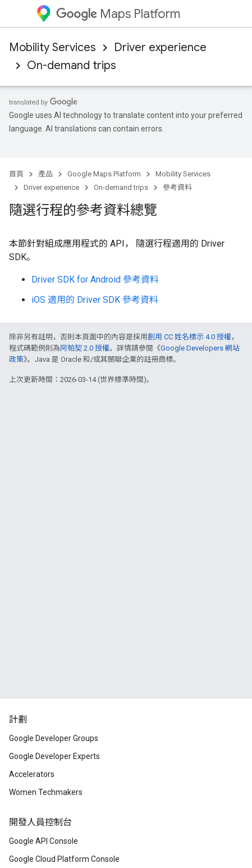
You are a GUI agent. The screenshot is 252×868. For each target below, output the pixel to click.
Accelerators (32, 774)
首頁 (16, 174)
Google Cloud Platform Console (64, 859)
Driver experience (160, 47)
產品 (45, 174)
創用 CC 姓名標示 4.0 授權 (189, 337)
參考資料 (177, 187)
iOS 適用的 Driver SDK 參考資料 (95, 300)
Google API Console (43, 841)
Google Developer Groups (54, 738)
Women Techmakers (46, 792)
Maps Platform (118, 14)
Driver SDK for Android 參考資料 (95, 280)
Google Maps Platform (104, 174)
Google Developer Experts (54, 756)
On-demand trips (72, 65)
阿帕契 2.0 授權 (85, 348)
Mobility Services (52, 47)
